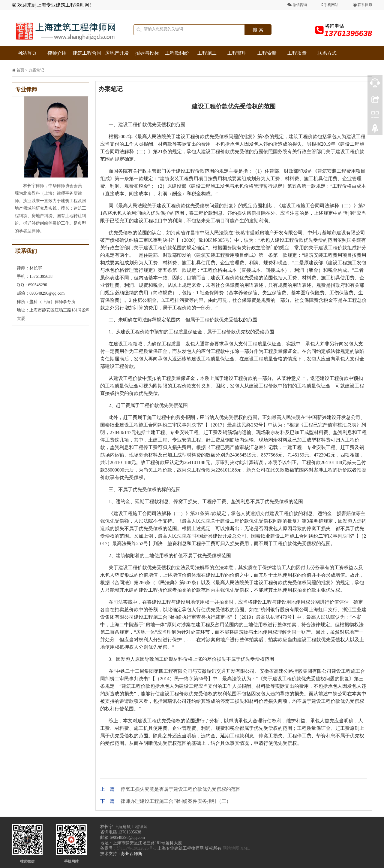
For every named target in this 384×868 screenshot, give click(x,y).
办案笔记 (36, 70)
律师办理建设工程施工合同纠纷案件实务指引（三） (176, 801)
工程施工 (207, 53)
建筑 (293, 137)
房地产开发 (117, 53)
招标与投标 (147, 53)
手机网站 (330, 5)
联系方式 (327, 53)
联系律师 (363, 5)
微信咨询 (297, 5)
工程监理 (237, 53)
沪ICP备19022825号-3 (137, 848)
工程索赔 (267, 53)
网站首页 (27, 53)
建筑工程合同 (87, 53)
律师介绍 (57, 53)
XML (245, 848)
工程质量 (297, 53)
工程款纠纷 (177, 53)
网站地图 (231, 848)
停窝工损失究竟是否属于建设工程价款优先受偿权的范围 (181, 789)
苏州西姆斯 (132, 854)
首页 (20, 70)
